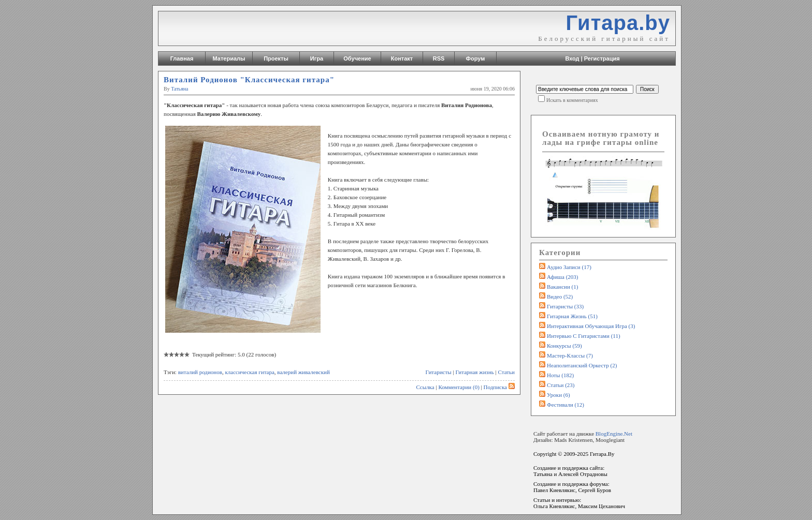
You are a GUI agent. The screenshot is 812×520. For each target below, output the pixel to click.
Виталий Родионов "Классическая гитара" (249, 80)
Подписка (499, 387)
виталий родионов (200, 372)
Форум (476, 58)
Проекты (276, 58)
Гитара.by (618, 23)
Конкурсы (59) (564, 346)
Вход (572, 58)
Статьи (506, 372)
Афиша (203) (562, 277)
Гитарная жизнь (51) (572, 316)
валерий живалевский (303, 372)
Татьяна (179, 89)
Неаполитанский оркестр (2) (582, 365)
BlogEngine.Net (614, 434)
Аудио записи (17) (569, 267)
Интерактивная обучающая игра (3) (591, 326)
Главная (182, 58)
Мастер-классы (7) (570, 355)
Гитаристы (439, 372)
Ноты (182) (560, 375)
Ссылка (425, 387)
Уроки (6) (559, 395)
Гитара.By (602, 454)
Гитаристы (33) (565, 306)
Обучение (357, 58)
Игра (317, 58)
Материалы (229, 58)
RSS (439, 58)
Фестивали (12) (565, 405)
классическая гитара (249, 372)
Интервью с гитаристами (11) (584, 336)
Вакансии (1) (562, 287)
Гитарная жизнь (474, 372)
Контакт (402, 58)
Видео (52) (560, 296)
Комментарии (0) (459, 387)
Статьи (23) (561, 385)
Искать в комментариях (572, 100)
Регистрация (602, 58)
